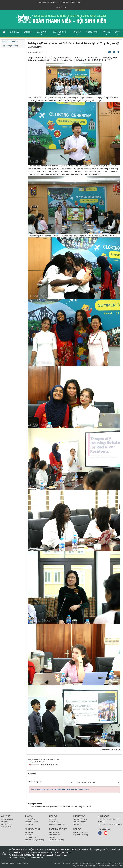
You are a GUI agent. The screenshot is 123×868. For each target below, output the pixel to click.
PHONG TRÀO (91, 32)
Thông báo (29, 824)
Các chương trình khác (57, 824)
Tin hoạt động (30, 819)
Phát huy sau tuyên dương (34, 840)
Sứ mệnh (4, 822)
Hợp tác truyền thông (10, 46)
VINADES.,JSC (117, 866)
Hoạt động (29, 835)
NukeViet (101, 866)
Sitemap (12, 863)
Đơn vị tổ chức (6, 827)
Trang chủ (4, 863)
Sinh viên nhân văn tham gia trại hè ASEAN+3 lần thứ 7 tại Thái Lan (56, 807)
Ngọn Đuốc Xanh (55, 822)
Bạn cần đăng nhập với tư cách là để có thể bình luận (60, 789)
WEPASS (53, 819)
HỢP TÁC (106, 32)
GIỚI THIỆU (14, 32)
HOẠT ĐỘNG (41, 32)
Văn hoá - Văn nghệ (80, 819)
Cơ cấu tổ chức (7, 824)
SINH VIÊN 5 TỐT (33, 829)
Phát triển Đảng (55, 832)
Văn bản (52, 837)
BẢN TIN (27, 32)
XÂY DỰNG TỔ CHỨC (60, 33)
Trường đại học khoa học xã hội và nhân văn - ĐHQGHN (58, 2)
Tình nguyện (78, 824)
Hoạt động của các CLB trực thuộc (110, 824)
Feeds (19, 863)
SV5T (117, 32)
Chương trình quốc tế (10, 41)
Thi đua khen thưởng (57, 840)
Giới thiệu (6, 816)
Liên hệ (59, 7)
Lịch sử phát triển (7, 819)
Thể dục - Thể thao (80, 822)
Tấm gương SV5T (31, 837)
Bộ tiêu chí (29, 832)
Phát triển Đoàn (55, 835)
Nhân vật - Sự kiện (32, 822)
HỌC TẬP (77, 32)
